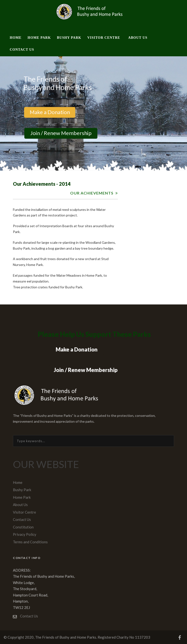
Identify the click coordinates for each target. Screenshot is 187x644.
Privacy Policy (25, 534)
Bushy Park (69, 38)
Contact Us (22, 50)
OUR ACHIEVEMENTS (92, 193)
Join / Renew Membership (61, 133)
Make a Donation (50, 112)
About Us (138, 38)
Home (16, 38)
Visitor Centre (104, 38)
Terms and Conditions (30, 542)
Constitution (23, 527)
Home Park (39, 38)
